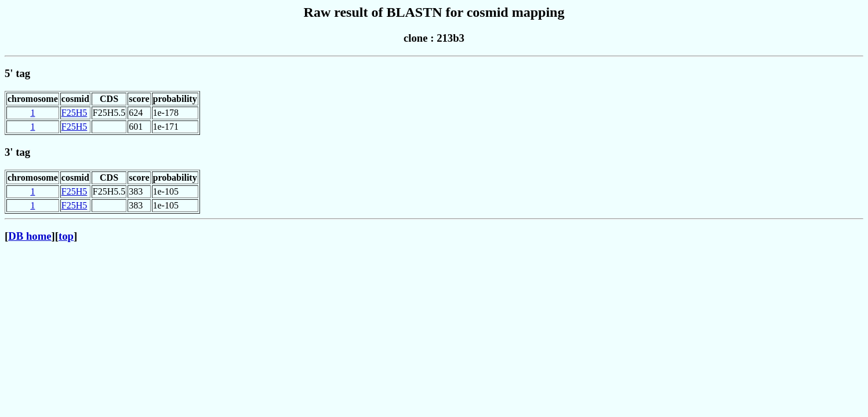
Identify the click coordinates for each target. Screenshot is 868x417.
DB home (30, 236)
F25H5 (74, 113)
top (66, 236)
